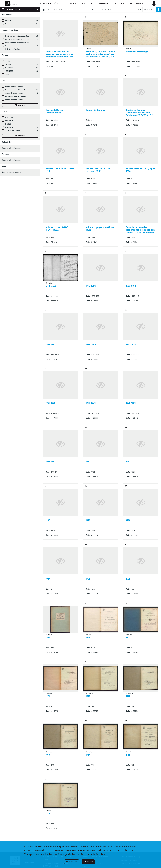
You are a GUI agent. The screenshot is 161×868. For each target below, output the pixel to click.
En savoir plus (72, 862)
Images (8, 21)
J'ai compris (88, 862)
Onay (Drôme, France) (14, 87)
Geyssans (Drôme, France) (15, 96)
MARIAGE (9, 121)
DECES (8, 124)
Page (94, 10)
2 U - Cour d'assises (13, 49)
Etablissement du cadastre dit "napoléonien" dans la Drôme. (28, 43)
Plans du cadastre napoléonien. (17, 46)
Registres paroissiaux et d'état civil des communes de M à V (28, 36)
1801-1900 (9, 68)
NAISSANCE (10, 127)
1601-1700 (9, 61)
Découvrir (87, 4)
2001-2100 (9, 74)
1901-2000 (9, 71)
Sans (7, 24)
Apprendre (104, 4)
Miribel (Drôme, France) (14, 100)
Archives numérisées (48, 4)
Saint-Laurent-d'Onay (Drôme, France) (20, 90)
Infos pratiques (138, 4)
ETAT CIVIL (10, 117)
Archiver (120, 4)
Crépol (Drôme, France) (14, 93)
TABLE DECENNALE (13, 131)
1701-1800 (9, 65)
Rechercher (70, 4)
